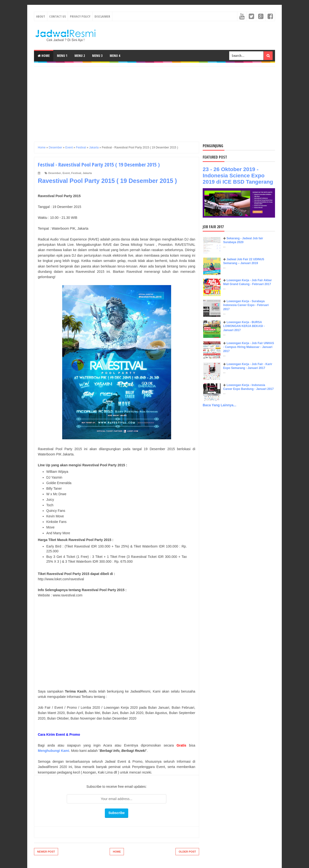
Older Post (187, 852)
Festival (76, 173)
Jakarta (87, 173)
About (41, 16)
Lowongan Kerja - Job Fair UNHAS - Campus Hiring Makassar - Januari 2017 (249, 347)
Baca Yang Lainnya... (219, 405)
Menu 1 (62, 56)
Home (44, 56)
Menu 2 (80, 56)
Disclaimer (102, 16)
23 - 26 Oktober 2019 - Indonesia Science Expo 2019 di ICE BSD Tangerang (238, 176)
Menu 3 (97, 56)
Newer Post (46, 852)
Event (66, 173)
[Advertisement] (154, 100)
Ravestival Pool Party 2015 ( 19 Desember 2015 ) (107, 181)
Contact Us (57, 16)
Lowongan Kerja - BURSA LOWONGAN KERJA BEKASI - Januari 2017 (244, 326)
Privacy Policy (80, 16)
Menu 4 (115, 56)
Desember (55, 173)
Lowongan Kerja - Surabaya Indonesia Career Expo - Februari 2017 (246, 305)
